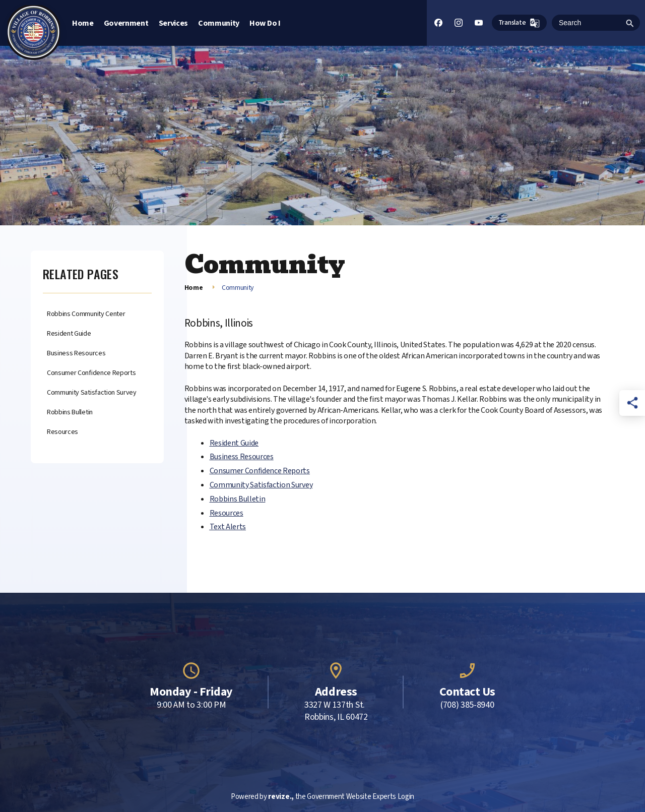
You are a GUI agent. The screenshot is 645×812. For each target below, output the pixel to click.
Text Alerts (228, 527)
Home (83, 23)
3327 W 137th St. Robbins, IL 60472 (336, 711)
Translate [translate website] (519, 23)
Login (406, 797)
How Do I (265, 23)
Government (126, 23)
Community (219, 23)
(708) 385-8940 (467, 705)
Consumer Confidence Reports (91, 373)
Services (173, 23)
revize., (281, 797)
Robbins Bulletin (70, 413)
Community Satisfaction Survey (92, 393)
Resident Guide (69, 334)
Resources (62, 432)
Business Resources (76, 354)
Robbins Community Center (86, 314)
